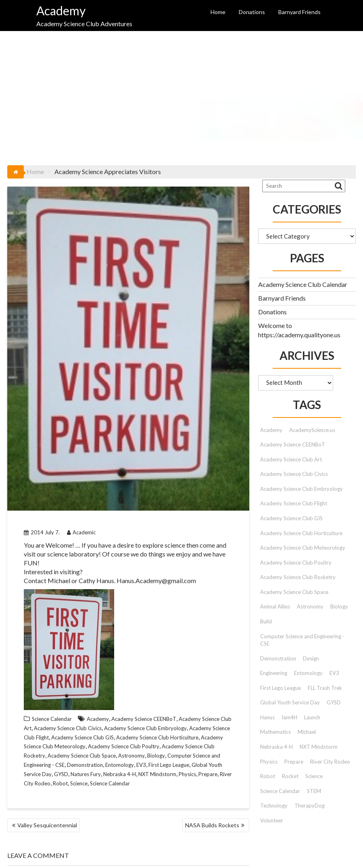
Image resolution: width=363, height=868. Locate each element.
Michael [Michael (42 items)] (307, 732)
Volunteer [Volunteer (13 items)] (272, 820)
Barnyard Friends (299, 12)
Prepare (208, 774)
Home (218, 12)
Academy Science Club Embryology (145, 728)
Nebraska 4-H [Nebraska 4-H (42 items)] (276, 747)
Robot (60, 783)
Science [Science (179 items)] (314, 776)
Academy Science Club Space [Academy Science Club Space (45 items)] (294, 592)
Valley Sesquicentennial (47, 825)
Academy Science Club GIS (82, 737)
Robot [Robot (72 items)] (268, 776)
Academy (61, 10)
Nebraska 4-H (120, 774)
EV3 (141, 765)
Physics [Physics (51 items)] (269, 762)
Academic (81, 532)
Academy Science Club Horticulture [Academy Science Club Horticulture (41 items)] (301, 533)
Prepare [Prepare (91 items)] (294, 762)
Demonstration (85, 765)
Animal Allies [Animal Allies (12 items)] (275, 606)
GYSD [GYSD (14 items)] (334, 702)
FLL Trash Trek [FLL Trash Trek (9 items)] (325, 688)
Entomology (120, 765)
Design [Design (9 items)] (311, 658)
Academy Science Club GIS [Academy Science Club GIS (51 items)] (291, 518)
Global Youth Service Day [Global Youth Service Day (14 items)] (290, 702)
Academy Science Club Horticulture (157, 737)
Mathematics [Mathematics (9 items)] (275, 732)
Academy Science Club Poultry (124, 746)
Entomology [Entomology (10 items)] (308, 673)
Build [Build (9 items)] (266, 621)
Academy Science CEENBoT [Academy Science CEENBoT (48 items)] (293, 444)
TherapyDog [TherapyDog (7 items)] (310, 806)
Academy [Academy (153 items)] (271, 430)
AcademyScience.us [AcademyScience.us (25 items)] (312, 430)
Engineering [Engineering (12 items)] (274, 673)
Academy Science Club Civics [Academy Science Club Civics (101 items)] (294, 474)
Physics (187, 774)
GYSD (61, 774)
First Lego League (169, 765)
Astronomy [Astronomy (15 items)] (310, 606)
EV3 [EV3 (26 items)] (334, 673)
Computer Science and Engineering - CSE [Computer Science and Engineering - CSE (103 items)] (302, 640)
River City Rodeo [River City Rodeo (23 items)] (330, 762)
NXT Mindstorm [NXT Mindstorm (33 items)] (319, 747)
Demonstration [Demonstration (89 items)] (278, 658)
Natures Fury (86, 774)
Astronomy (131, 756)
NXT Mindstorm (157, 774)
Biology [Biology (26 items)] (339, 606)
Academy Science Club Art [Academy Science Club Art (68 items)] (291, 459)
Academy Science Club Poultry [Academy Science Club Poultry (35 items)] (296, 563)
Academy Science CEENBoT (144, 719)
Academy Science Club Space (82, 756)
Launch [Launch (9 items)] (312, 717)
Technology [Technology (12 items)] (274, 806)
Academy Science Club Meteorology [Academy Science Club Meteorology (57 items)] (303, 548)
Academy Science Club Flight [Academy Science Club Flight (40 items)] (294, 503)
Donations (252, 12)
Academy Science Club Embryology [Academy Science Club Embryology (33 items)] (301, 489)
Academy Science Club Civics (68, 728)
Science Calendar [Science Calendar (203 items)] (280, 791)
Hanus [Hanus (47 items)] (267, 717)
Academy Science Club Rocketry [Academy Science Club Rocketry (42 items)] (298, 577)
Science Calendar (52, 719)
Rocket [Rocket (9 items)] (290, 776)
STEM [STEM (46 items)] (314, 791)
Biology (156, 756)
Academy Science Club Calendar (303, 284)
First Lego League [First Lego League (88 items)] (281, 688)
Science (79, 783)
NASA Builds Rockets (212, 825)
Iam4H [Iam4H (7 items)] (289, 717)
